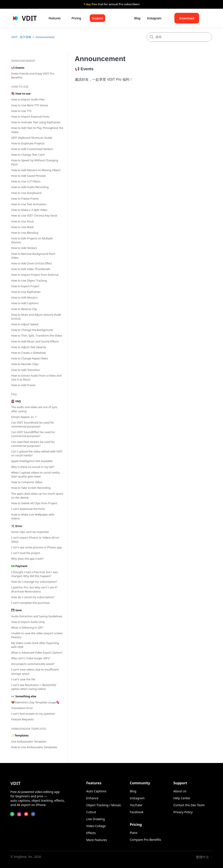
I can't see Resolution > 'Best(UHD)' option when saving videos (34, 687)
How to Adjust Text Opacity (29, 347)
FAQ (14, 394)
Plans (134, 833)
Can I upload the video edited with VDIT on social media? (37, 453)
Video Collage (96, 826)
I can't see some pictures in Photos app (36, 547)
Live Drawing (95, 819)
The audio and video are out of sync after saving (34, 409)
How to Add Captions (25, 303)
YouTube (136, 805)
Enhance (92, 798)
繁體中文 (204, 857)
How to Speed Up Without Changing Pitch (35, 162)
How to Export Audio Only (28, 622)
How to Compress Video (27, 482)
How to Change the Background (32, 330)
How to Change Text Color (28, 155)
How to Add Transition (25, 370)
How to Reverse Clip (24, 309)
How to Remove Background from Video (33, 256)
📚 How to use (21, 93)
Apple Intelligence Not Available (32, 461)
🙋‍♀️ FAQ (16, 401)
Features (55, 18)
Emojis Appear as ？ (24, 417)
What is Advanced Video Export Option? (37, 653)
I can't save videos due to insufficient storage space (35, 671)
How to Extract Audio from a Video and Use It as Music (36, 377)
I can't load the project (26, 553)
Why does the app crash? (27, 559)
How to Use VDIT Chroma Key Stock (34, 215)
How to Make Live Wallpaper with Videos (33, 516)
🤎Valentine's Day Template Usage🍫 (35, 702)
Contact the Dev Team (189, 805)
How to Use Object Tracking (29, 280)
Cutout (91, 812)
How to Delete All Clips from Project (34, 503)
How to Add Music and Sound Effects (35, 341)
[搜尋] (179, 37)
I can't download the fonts (28, 509)
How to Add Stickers (24, 248)
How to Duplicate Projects (28, 143)
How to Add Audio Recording (30, 187)
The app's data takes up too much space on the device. (37, 496)
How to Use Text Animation (29, 204)
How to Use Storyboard (26, 193)
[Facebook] (33, 814)
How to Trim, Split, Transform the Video (37, 336)
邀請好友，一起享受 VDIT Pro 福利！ (104, 79)
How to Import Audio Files (28, 99)
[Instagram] (19, 814)
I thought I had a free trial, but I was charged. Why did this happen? (35, 574)
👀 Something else (24, 696)
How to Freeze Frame (25, 199)
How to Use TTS (21, 111)
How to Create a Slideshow (28, 353)
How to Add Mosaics (24, 297)
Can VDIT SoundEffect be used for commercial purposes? (33, 434)
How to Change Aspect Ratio (30, 358)
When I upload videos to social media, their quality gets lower (36, 474)
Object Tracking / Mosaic (104, 805)
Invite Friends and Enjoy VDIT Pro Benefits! (33, 75)
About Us (180, 791)
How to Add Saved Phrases (28, 176)
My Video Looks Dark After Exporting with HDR (35, 645)
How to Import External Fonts (30, 117)
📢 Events (18, 68)
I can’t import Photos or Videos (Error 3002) (35, 539)
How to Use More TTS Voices (30, 105)
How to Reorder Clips (25, 364)
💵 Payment (19, 566)
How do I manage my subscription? (34, 582)
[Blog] (12, 814)
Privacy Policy (183, 812)
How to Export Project (25, 286)
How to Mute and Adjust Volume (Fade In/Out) (36, 317)
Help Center (182, 798)
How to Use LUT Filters (26, 181)
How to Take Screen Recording (31, 488)
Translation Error (22, 708)
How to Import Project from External (35, 275)
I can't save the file (23, 679)
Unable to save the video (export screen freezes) (37, 635)
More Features (97, 840)
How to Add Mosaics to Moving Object (36, 170)
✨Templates (20, 735)
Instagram (154, 18)
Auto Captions (96, 791)
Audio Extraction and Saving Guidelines (37, 616)
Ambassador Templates (29, 729)
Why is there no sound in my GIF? (33, 467)
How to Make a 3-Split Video (29, 210)
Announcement (45, 37)
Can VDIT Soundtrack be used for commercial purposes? (33, 424)
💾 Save (16, 610)
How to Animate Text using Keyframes (36, 122)
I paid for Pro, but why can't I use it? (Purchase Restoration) (34, 589)
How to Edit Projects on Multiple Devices (32, 240)
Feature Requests (22, 719)
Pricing (76, 18)
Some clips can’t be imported (30, 532)
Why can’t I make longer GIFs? (31, 658)
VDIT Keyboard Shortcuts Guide (32, 138)
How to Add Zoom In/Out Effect (31, 263)
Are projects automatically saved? (33, 664)
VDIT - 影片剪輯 (21, 37)
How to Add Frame (23, 385)
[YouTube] (26, 814)
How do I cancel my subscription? (33, 597)
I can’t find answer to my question (33, 714)
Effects (91, 833)
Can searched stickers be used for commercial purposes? (33, 444)
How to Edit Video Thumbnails (31, 269)
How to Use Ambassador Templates (34, 747)
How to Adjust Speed (25, 324)
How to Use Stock (22, 221)
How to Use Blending (25, 233)
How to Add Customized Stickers (32, 149)
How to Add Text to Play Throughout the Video (37, 130)
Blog (137, 18)
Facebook (137, 812)
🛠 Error (17, 526)
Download (187, 18)
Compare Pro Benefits (145, 840)
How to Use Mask (22, 227)
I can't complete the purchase (30, 603)
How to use (20, 87)
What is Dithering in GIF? (27, 628)
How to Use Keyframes (26, 292)
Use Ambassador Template (29, 741)
